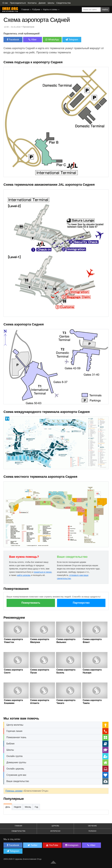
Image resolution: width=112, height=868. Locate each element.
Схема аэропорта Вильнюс (66, 641)
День (8, 807)
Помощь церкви (14, 791)
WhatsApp (52, 40)
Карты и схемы (50, 9)
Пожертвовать (31, 603)
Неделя (17, 807)
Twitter (33, 845)
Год (36, 807)
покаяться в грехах (43, 572)
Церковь (55, 826)
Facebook (13, 40)
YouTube (52, 845)
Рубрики (36, 9)
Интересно (55, 831)
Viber (33, 40)
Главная (25, 9)
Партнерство (81, 603)
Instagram (72, 845)
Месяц (28, 807)
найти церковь (24, 575)
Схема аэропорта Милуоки (40, 641)
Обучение (92, 826)
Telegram (72, 40)
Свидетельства (18, 831)
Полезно (92, 831)
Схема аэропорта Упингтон (13, 641)
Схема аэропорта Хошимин (13, 702)
